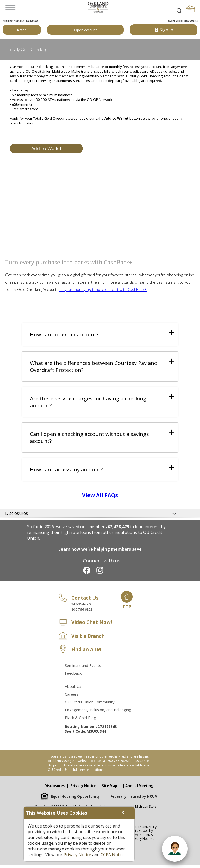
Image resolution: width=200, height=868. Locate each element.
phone (162, 118)
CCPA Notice (113, 855)
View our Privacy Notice (135, 841)
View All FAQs (100, 498)
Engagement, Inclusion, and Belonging (98, 712)
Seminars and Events (83, 668)
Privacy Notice (83, 788)
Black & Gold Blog (80, 720)
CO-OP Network (100, 100)
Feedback (73, 676)
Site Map (110, 788)
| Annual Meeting (138, 788)
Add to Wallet (46, 148)
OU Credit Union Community (90, 704)
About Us (73, 689)
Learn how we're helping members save (100, 552)
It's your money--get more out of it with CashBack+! (103, 289)
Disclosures (54, 788)
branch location (22, 123)
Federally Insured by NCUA (134, 799)
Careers (72, 697)
